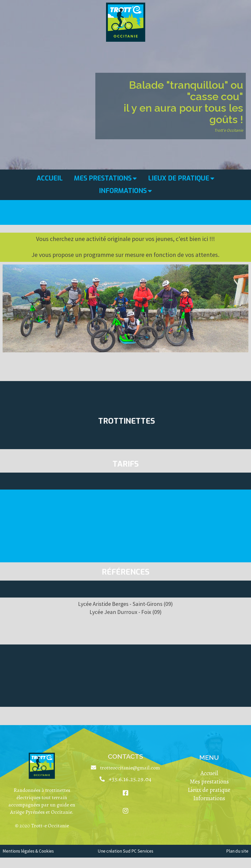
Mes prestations (209, 782)
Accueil (209, 773)
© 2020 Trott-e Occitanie (42, 826)
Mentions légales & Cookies (28, 851)
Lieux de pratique (209, 790)
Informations (209, 798)
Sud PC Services (138, 851)
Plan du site (237, 851)
